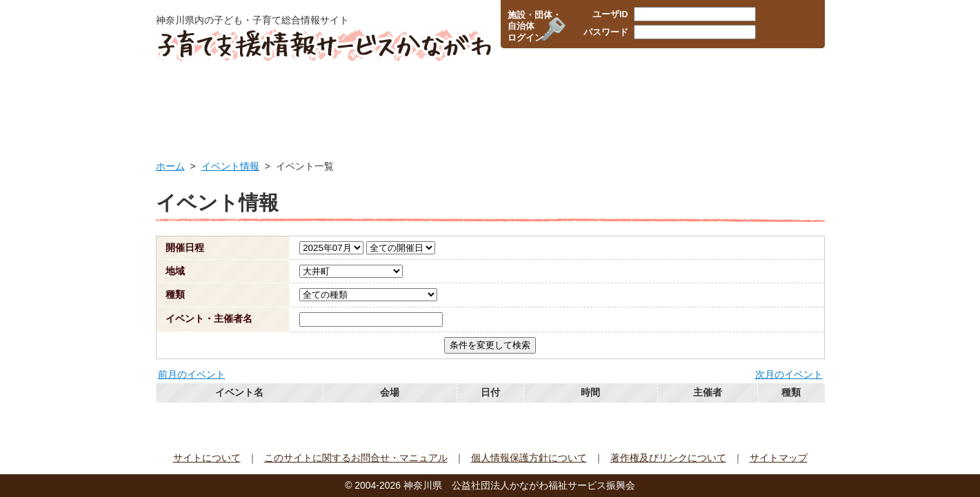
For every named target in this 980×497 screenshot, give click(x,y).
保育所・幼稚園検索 (427, 100)
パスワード (606, 32)
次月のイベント (789, 374)
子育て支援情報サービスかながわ (323, 45)
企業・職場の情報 (546, 100)
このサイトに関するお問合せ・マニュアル (356, 458)
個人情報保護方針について (529, 458)
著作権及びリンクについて (668, 458)
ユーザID (610, 14)
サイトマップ (779, 458)
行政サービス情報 (306, 100)
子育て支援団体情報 (663, 100)
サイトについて (207, 458)
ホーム (170, 166)
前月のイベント (192, 374)
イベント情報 (775, 100)
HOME (199, 100)
